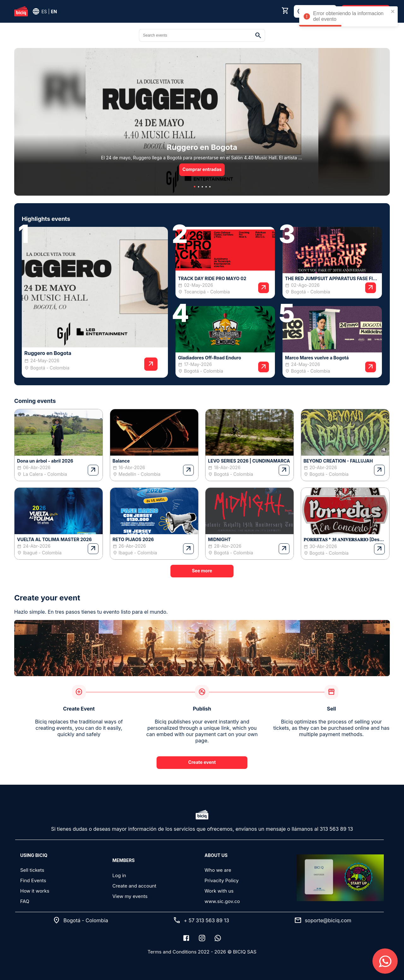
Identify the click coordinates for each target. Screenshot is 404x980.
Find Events (33, 880)
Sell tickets (32, 870)
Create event (202, 762)
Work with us (219, 891)
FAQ (25, 901)
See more (202, 571)
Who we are (218, 870)
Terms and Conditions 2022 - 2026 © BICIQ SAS (202, 952)
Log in (119, 875)
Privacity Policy (222, 880)
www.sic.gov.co (222, 901)
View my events (130, 896)
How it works (35, 891)
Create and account (134, 886)
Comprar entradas (202, 169)
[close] (393, 12)
